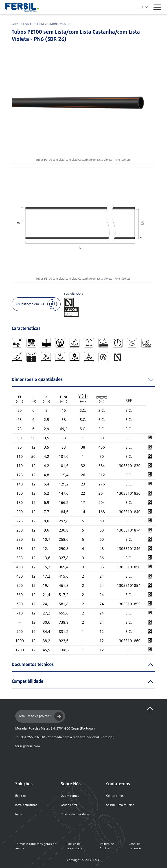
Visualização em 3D (36, 304)
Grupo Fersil (69, 805)
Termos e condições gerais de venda (36, 846)
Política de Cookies (107, 846)
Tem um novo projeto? (41, 716)
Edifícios (21, 796)
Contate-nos (115, 796)
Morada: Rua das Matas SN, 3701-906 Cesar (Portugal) (55, 728)
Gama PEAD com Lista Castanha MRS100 (42, 24)
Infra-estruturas (26, 805)
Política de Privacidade (74, 846)
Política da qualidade (75, 814)
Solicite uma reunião (120, 805)
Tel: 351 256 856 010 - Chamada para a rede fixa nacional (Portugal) (65, 737)
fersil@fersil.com (27, 746)
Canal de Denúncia (135, 846)
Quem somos (70, 796)
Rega (19, 814)
